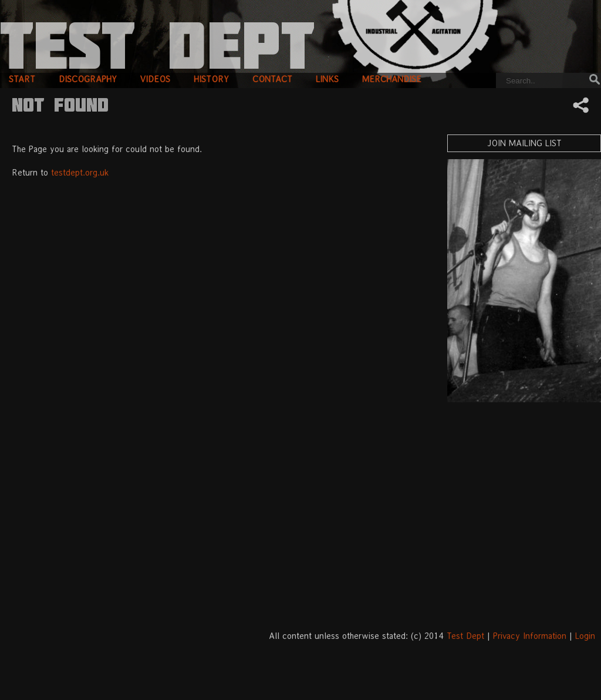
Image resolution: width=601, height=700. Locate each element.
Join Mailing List (524, 143)
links (327, 79)
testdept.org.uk (80, 172)
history (211, 79)
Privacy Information (530, 636)
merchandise (392, 79)
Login (585, 636)
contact (272, 79)
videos (155, 79)
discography (88, 79)
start (22, 79)
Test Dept (465, 636)
